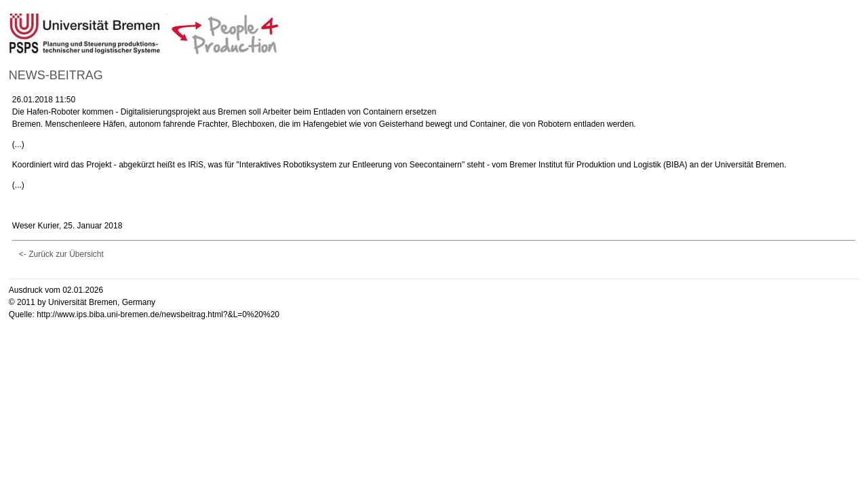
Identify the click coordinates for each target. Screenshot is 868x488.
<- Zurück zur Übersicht (61, 254)
